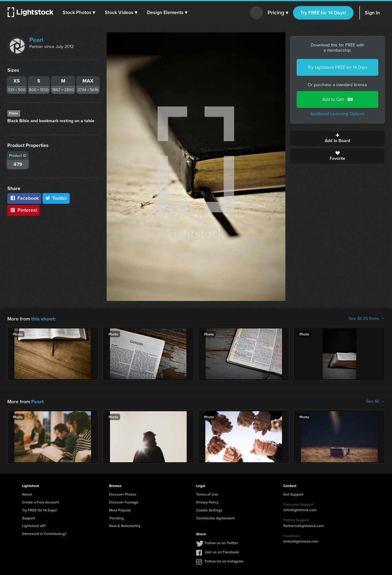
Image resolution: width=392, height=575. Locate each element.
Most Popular (120, 509)
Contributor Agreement (215, 517)
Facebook (24, 198)
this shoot (42, 319)
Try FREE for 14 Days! (323, 13)
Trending (116, 517)
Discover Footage (124, 502)
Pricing (278, 13)
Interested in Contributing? (44, 533)
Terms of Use (207, 494)
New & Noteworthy (125, 525)
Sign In (372, 13)
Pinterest (24, 210)
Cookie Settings (209, 509)
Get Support (293, 494)
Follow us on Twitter (221, 542)
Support (29, 517)
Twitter (56, 198)
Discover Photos (123, 494)
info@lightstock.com (300, 509)
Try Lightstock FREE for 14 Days (338, 67)
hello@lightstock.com (301, 541)
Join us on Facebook (222, 551)
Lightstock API (34, 525)
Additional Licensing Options (337, 114)
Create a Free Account (40, 502)
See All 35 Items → (367, 319)
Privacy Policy (207, 502)
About (27, 494)
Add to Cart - (338, 99)
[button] (79, 13)
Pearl (36, 40)
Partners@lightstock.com (304, 525)
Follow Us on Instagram (224, 560)
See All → (375, 401)
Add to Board (337, 138)
